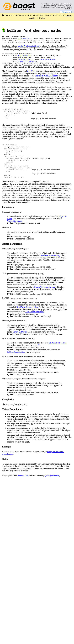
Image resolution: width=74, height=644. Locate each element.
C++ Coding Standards (68, 8)
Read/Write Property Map (45, 303)
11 (29, 78)
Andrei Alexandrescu (57, 7)
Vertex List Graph (15, 237)
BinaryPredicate (47, 64)
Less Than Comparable (35, 327)
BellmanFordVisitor (27, 67)
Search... (66, 12)
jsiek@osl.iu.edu (52, 491)
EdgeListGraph (25, 39)
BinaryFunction (25, 64)
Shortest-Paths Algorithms (47, 82)
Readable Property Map (50, 271)
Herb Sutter (44, 7)
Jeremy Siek (23, 491)
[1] (39, 361)
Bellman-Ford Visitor (57, 358)
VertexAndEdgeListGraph (29, 48)
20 (32, 78)
